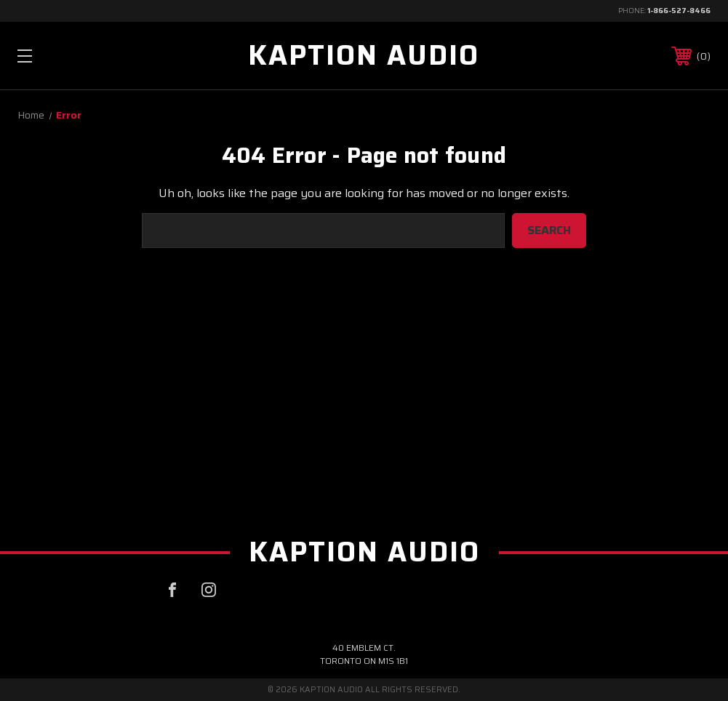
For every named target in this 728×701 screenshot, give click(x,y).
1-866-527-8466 (679, 11)
